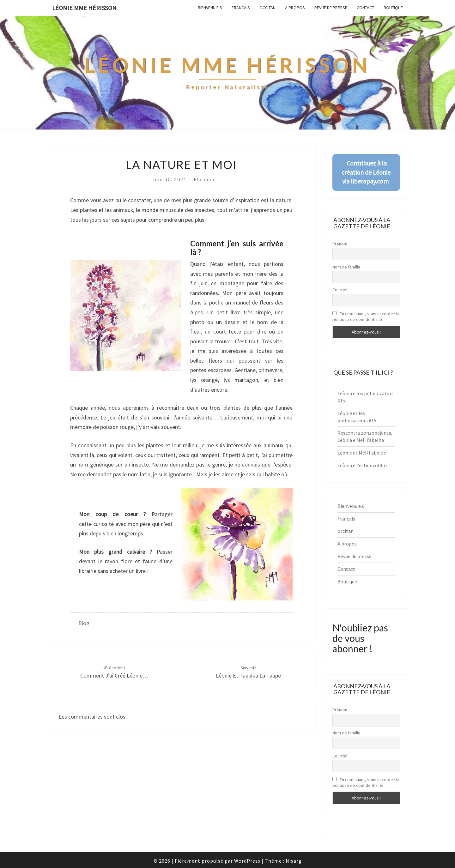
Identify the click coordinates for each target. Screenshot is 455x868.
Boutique (393, 8)
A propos (295, 8)
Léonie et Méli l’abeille (362, 453)
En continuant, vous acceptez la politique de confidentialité (366, 316)
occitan (267, 8)
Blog (84, 623)
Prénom (340, 244)
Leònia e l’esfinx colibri (362, 465)
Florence (205, 179)
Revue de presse (331, 8)
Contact (365, 8)
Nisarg (294, 861)
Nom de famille (346, 267)
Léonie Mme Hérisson (84, 8)
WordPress (247, 861)
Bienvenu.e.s (210, 8)
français (241, 8)
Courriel (340, 290)
